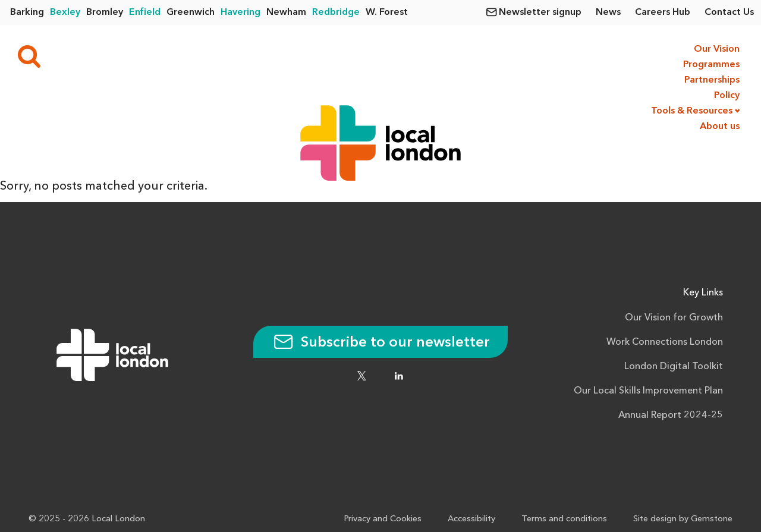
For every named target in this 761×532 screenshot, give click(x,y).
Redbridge (336, 12)
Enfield (145, 12)
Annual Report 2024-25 (671, 415)
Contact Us (729, 12)
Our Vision (717, 49)
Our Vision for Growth (674, 318)
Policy (727, 96)
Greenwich (191, 12)
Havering (240, 12)
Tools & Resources (692, 111)
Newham (286, 12)
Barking (27, 12)
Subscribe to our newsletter (380, 343)
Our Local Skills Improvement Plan (648, 391)
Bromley (105, 12)
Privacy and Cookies (383, 519)
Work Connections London (665, 342)
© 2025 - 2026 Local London (87, 519)
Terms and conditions (564, 519)
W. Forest (387, 12)
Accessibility (471, 519)
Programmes (711, 65)
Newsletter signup (540, 12)
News (608, 12)
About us (720, 127)
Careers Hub (663, 12)
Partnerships (712, 80)
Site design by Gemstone (683, 519)
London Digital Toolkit (674, 367)
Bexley (65, 12)
